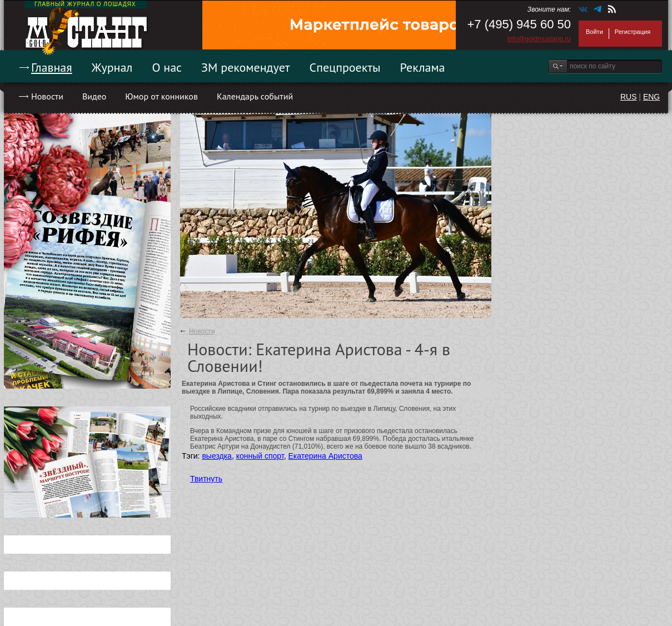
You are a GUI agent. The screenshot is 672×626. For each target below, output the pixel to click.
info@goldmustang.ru (539, 39)
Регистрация (633, 32)
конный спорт (260, 456)
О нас (167, 67)
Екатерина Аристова (325, 456)
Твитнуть (206, 479)
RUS (629, 97)
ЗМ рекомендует (246, 67)
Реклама (423, 67)
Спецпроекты (345, 67)
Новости (47, 96)
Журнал (112, 67)
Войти (594, 32)
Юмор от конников (161, 96)
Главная (52, 67)
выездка (216, 456)
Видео (94, 96)
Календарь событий (255, 96)
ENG (651, 97)
